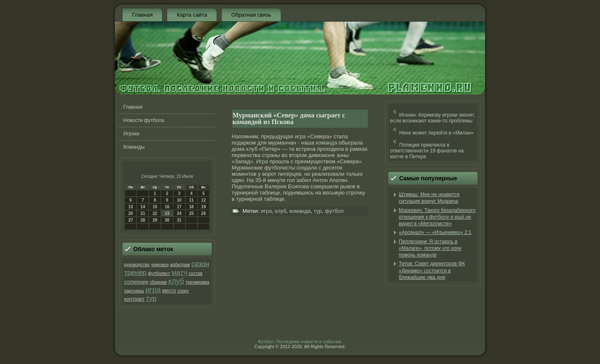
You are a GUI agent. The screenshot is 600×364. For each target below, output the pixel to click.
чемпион (160, 264)
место (169, 291)
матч (179, 272)
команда (326, 143)
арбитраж (180, 264)
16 (167, 207)
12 (204, 200)
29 (155, 220)
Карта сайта (192, 15)
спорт (183, 291)
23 (167, 213)
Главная (142, 15)
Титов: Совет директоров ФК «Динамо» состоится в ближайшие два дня (432, 271)
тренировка (197, 282)
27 (131, 220)
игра (153, 290)
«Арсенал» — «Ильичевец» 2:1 (435, 232)
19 (204, 207)
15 (155, 207)
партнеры (134, 291)
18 (191, 207)
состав (196, 273)
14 (143, 207)
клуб (176, 281)
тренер (135, 273)
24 (179, 213)
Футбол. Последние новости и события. (300, 342)
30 (167, 220)
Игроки (131, 134)
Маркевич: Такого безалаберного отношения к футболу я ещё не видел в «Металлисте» (437, 217)
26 (204, 213)
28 (143, 220)
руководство (137, 264)
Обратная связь (251, 15)
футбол (334, 211)
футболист (159, 273)
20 (131, 213)
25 (191, 213)
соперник (136, 282)
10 (179, 200)
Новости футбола (144, 120)
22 (155, 213)
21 (143, 213)
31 (179, 220)
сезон (200, 264)
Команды (134, 147)
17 (179, 207)
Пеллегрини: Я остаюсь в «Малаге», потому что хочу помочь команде (430, 248)
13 (131, 207)
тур (151, 298)
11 (191, 200)
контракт (134, 299)
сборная (158, 282)
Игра (262, 161)
